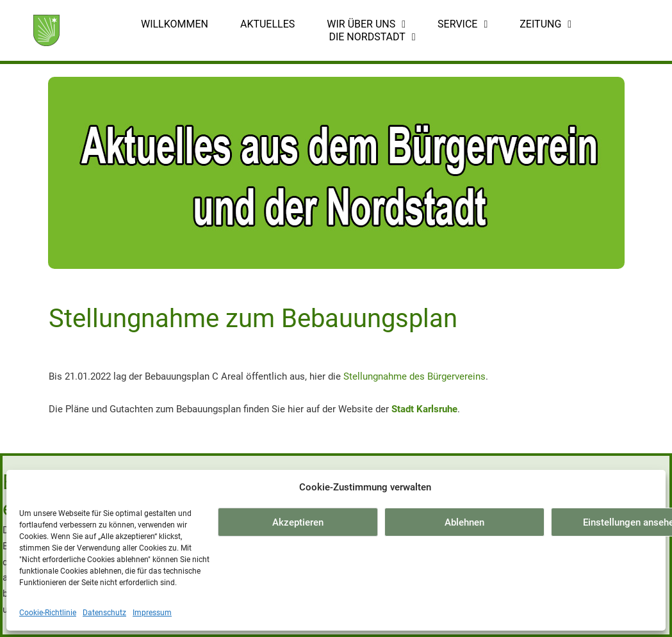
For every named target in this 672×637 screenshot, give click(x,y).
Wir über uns (366, 24)
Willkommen (175, 24)
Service (463, 24)
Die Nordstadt (372, 37)
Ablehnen (464, 522)
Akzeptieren (298, 522)
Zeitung (545, 24)
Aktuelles (267, 24)
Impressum (152, 613)
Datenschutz (104, 613)
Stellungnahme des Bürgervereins (414, 376)
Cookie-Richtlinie (48, 613)
